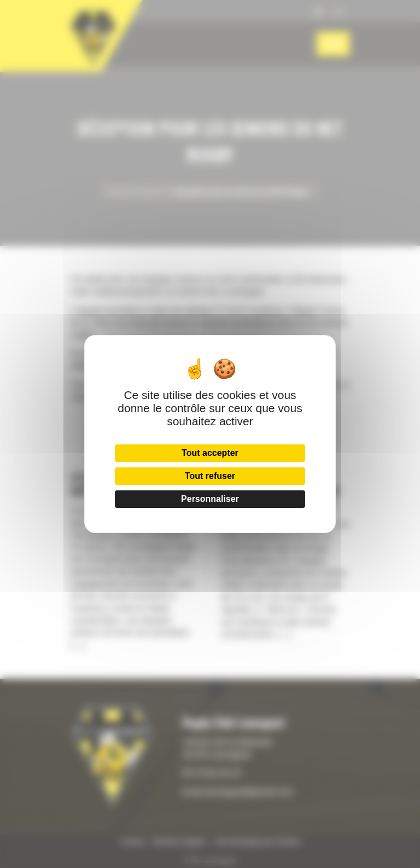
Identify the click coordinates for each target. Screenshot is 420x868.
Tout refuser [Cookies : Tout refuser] (210, 476)
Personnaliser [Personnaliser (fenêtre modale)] (210, 499)
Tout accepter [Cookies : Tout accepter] (210, 453)
